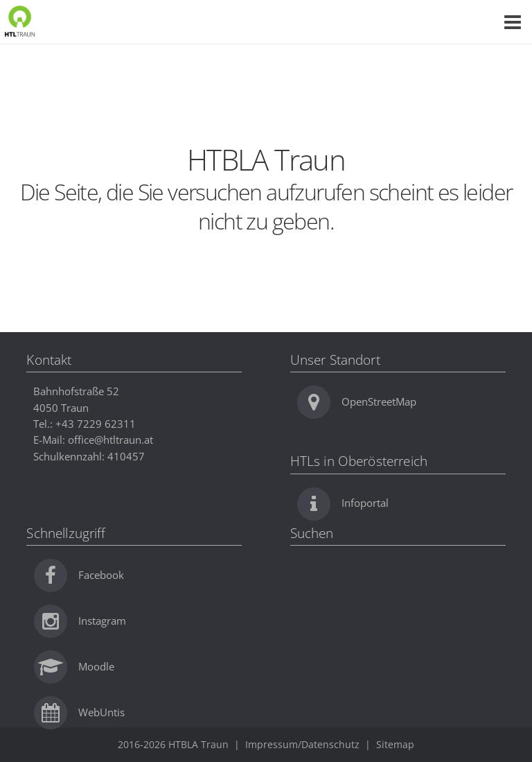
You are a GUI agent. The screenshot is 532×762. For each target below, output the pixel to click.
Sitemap (395, 744)
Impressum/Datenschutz (302, 744)
